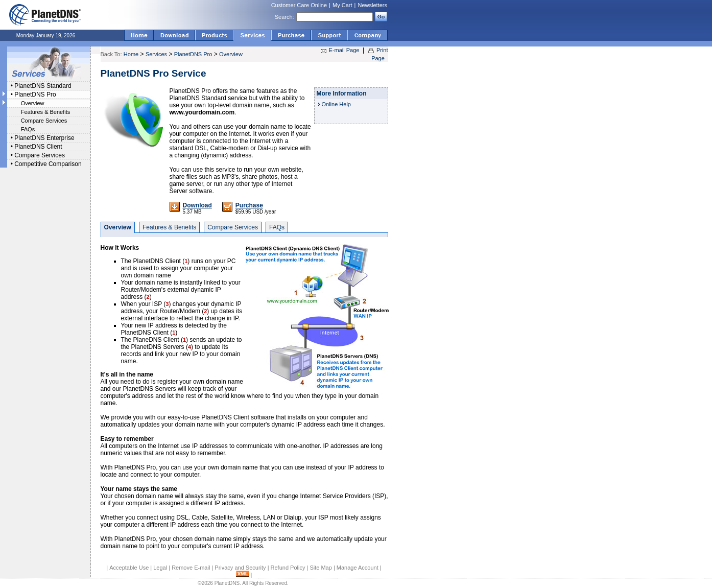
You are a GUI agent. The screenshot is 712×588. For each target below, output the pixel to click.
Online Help (336, 104)
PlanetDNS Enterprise (44, 138)
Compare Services (44, 121)
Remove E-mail (191, 568)
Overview (33, 103)
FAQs (28, 129)
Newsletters (373, 5)
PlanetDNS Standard (43, 86)
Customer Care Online (299, 5)
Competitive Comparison (48, 164)
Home (131, 54)
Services (156, 54)
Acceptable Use (129, 568)
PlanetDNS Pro (35, 95)
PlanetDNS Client (38, 147)
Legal (160, 568)
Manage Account (358, 568)
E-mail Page (344, 50)
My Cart (342, 5)
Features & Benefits (46, 112)
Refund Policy (288, 568)
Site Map (321, 568)
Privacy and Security (240, 568)
